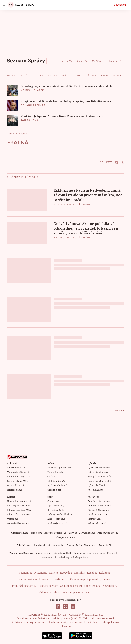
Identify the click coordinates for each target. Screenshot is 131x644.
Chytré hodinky (61, 557)
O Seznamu (41, 573)
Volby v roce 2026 (16, 468)
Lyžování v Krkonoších (99, 468)
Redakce (92, 573)
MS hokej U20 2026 (57, 523)
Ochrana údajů (28, 579)
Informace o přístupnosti (54, 579)
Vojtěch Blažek (32, 90)
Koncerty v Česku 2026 (19, 506)
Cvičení (51, 477)
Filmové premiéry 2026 (19, 510)
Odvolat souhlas (49, 592)
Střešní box (59, 545)
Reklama (104, 573)
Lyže (49, 545)
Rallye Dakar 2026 (97, 523)
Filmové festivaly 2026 (19, 514)
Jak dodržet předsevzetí (59, 468)
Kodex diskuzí (92, 586)
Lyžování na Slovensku (99, 481)
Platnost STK (94, 519)
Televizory (46, 557)
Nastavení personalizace (75, 592)
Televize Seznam (48, 586)
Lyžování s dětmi (96, 485)
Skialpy (70, 545)
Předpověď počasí (53, 533)
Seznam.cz (120, 5)
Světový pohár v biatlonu (60, 514)
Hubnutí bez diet (56, 472)
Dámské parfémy (82, 553)
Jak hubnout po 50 (57, 481)
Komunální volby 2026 (19, 477)
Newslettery (110, 586)
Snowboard (39, 545)
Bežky (79, 545)
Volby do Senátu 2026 (18, 472)
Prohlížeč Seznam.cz (24, 586)
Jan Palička (30, 120)
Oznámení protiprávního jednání (90, 579)
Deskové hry (113, 553)
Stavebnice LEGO (63, 553)
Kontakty (79, 573)
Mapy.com (36, 533)
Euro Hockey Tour (56, 519)
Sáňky (109, 545)
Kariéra (54, 573)
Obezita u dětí (54, 490)
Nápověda (66, 573)
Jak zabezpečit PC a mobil (64, 537)
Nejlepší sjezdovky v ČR (100, 477)
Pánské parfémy (80, 557)
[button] (13, 91)
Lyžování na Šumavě (98, 472)
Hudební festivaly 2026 (19, 501)
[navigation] (4, 5)
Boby (102, 545)
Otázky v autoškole (97, 514)
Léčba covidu (70, 533)
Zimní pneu (99, 553)
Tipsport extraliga (56, 506)
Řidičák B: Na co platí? (99, 510)
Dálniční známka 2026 (99, 501)
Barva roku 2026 (87, 533)
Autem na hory (95, 490)
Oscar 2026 (13, 519)
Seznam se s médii (71, 586)
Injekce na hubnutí (57, 485)
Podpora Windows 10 (108, 533)
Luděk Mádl (82, 204)
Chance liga (53, 501)
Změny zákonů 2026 (17, 481)
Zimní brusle (91, 545)
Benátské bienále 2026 (19, 523)
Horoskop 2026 (15, 490)
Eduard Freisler (33, 105)
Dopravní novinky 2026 (99, 506)
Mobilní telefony (44, 553)
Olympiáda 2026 (15, 485)
